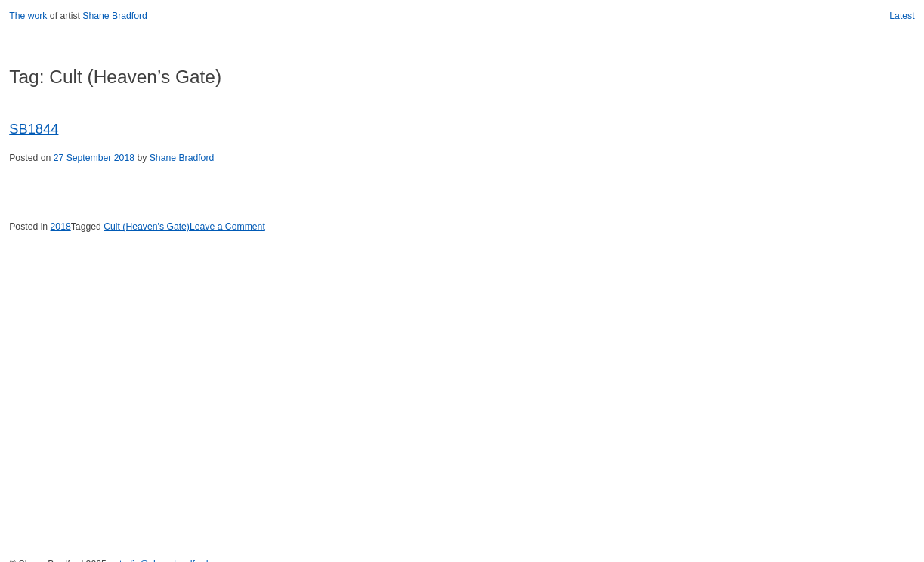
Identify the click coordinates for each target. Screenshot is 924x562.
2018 (61, 227)
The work (28, 16)
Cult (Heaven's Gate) (147, 227)
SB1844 (34, 129)
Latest (902, 16)
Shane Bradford (115, 16)
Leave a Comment (227, 227)
